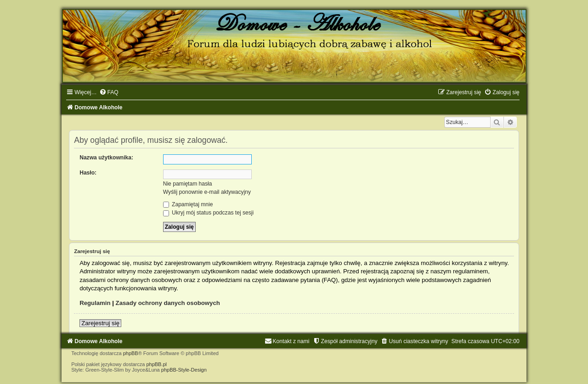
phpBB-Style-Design (184, 370)
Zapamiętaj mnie (188, 204)
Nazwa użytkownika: (106, 158)
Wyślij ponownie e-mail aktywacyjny (207, 192)
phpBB (131, 353)
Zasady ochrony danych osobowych (168, 303)
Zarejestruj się (100, 323)
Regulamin (95, 303)
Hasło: (88, 173)
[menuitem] (109, 92)
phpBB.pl (156, 364)
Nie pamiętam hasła (188, 184)
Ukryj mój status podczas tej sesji (208, 213)
